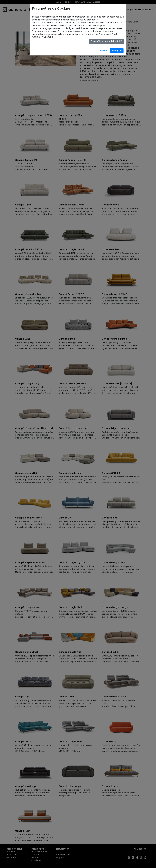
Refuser (103, 51)
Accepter (117, 51)
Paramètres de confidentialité (106, 41)
